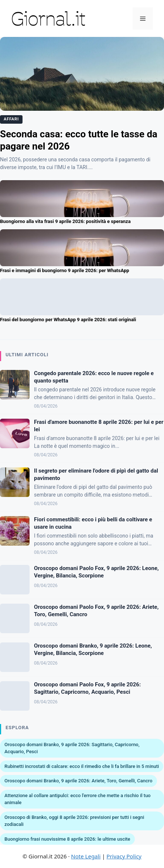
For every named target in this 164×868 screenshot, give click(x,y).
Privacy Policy (124, 856)
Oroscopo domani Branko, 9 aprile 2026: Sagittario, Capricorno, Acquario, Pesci (72, 748)
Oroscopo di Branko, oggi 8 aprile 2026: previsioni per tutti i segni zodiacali (74, 821)
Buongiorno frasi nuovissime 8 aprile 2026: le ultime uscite (67, 839)
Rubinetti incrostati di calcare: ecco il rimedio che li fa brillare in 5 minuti (82, 766)
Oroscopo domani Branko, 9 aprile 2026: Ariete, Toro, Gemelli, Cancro (78, 781)
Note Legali (86, 856)
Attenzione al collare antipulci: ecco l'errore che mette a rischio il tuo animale (78, 799)
